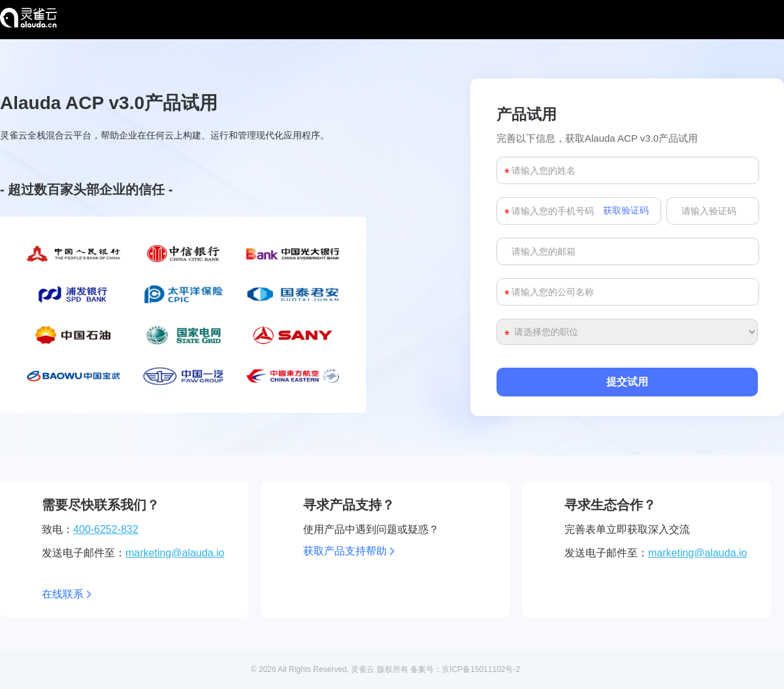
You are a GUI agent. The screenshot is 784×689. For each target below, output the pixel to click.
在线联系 (63, 594)
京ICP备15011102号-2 (481, 669)
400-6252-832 (106, 529)
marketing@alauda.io (175, 553)
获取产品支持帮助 (345, 551)
